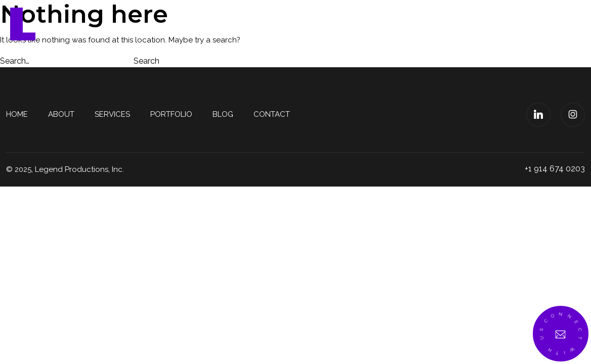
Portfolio (423, 24)
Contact (531, 24)
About (305, 24)
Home (258, 24)
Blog (479, 24)
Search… (15, 61)
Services (360, 24)
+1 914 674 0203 (555, 169)
